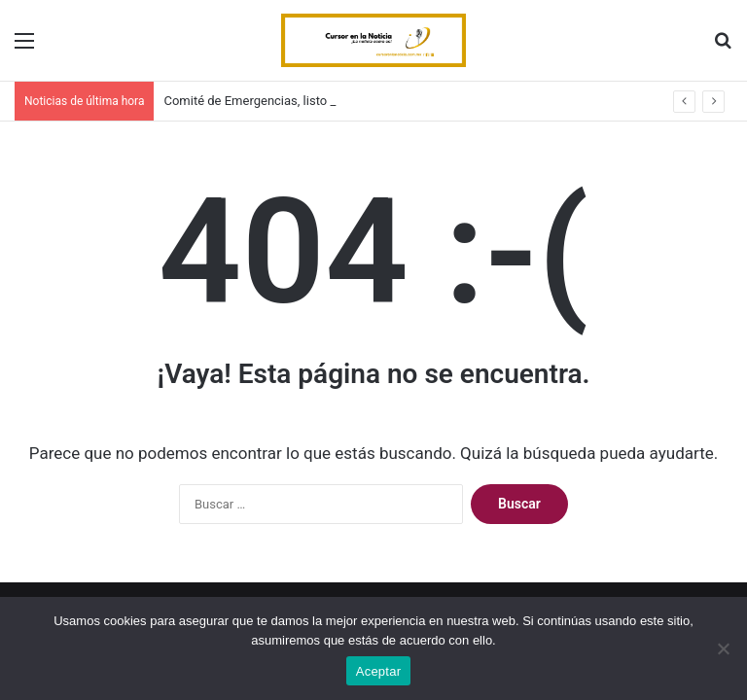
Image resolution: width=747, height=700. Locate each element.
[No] (723, 648)
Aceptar (379, 671)
